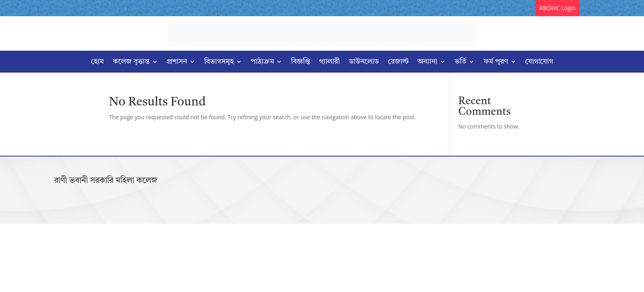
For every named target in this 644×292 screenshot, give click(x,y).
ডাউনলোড (364, 62)
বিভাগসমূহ (219, 62)
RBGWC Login (558, 8)
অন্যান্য (428, 62)
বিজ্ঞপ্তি (300, 62)
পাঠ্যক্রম (262, 62)
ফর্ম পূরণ (495, 62)
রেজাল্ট (398, 62)
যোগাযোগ (539, 62)
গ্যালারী (330, 62)
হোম (97, 62)
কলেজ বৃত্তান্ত (131, 62)
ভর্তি (460, 62)
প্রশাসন (177, 62)
